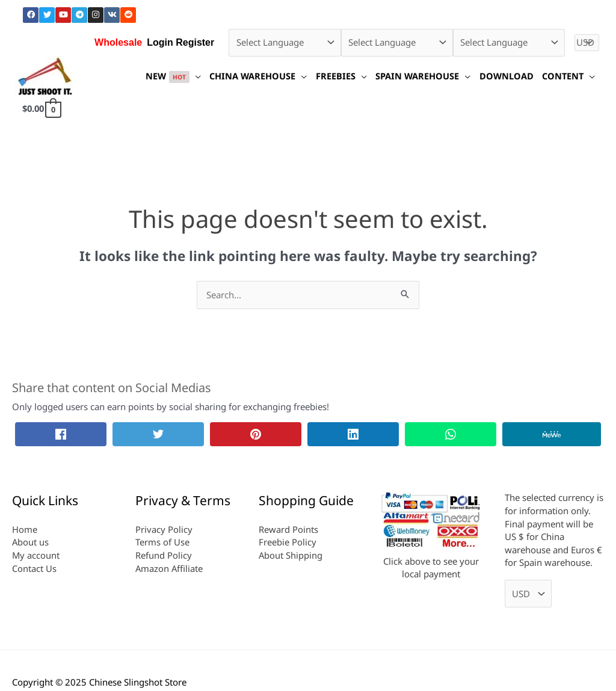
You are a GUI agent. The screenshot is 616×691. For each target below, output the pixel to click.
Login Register (180, 42)
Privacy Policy (164, 529)
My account (36, 555)
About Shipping (291, 555)
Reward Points (288, 529)
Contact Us (34, 568)
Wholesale (118, 42)
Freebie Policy (288, 542)
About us (31, 542)
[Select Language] (285, 43)
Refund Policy (164, 555)
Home (25, 529)
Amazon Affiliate (170, 568)
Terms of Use (162, 542)
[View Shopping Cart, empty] (42, 108)
